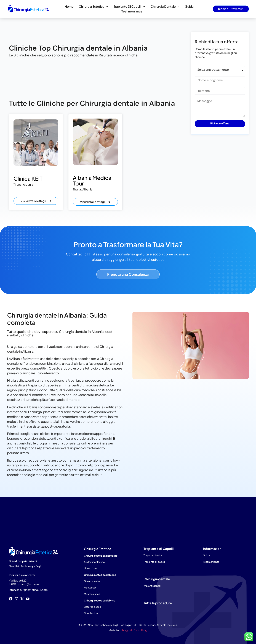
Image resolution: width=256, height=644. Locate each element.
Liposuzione (91, 568)
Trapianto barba (153, 555)
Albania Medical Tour (93, 180)
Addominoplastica (94, 562)
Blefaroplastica (92, 607)
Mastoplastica (92, 594)
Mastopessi (90, 588)
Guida (189, 6)
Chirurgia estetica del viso (100, 600)
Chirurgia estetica (94, 6)
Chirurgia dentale (165, 6)
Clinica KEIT (28, 179)
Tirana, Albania (23, 184)
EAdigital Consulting (133, 630)
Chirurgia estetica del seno (100, 575)
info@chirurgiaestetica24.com (28, 590)
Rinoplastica (91, 613)
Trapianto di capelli (129, 6)
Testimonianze (132, 11)
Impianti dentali (152, 586)
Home (69, 6)
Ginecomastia (92, 581)
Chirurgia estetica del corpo (101, 556)
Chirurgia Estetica (98, 549)
